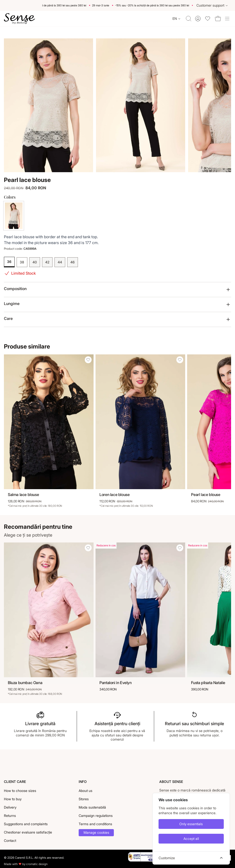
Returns (10, 816)
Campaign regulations (96, 816)
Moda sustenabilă (92, 807)
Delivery (10, 807)
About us (85, 791)
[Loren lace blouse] (140, 422)
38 (22, 262)
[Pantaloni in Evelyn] (140, 610)
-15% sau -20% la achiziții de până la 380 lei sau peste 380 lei (51, 5)
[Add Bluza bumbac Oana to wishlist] (88, 548)
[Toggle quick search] (189, 19)
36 (9, 262)
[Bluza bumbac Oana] (49, 610)
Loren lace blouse (114, 495)
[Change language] (177, 19)
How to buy (13, 799)
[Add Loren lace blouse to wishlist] (180, 360)
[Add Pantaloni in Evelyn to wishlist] (180, 548)
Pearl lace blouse (206, 495)
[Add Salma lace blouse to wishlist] (88, 360)
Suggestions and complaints (26, 824)
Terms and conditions (95, 824)
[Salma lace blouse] (49, 422)
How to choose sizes (20, 791)
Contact (10, 840)
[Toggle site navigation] (227, 19)
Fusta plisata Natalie (208, 683)
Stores (84, 799)
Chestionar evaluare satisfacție (28, 832)
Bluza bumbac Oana (25, 683)
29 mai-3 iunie (103, 5)
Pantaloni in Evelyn (115, 683)
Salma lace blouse (23, 495)
